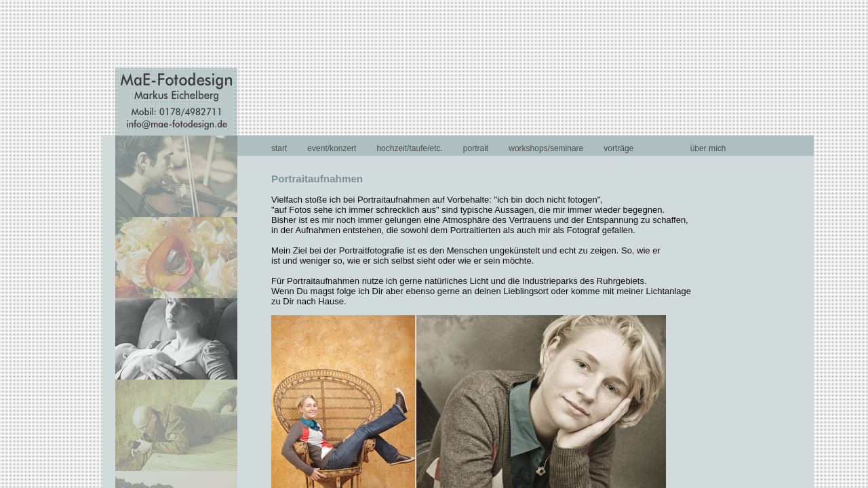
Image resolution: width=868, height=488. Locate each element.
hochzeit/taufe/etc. (409, 148)
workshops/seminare (546, 148)
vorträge (618, 148)
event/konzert (332, 148)
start (279, 148)
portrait (476, 148)
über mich (708, 148)
